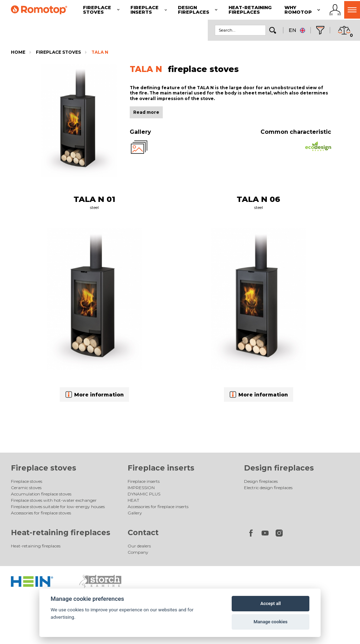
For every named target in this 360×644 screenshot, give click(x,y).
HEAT (133, 500)
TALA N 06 (258, 199)
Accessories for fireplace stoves (41, 513)
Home (18, 52)
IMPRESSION (141, 488)
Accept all (270, 603)
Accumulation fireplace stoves (41, 494)
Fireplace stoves (58, 52)
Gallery (135, 513)
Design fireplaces (279, 468)
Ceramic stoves (26, 488)
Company (138, 552)
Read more (146, 112)
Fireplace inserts (161, 468)
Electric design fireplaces (268, 488)
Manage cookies (270, 622)
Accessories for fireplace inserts (158, 507)
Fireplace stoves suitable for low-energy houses (58, 507)
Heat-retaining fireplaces (61, 533)
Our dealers (139, 546)
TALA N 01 (94, 199)
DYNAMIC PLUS (144, 494)
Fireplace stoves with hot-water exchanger (54, 500)
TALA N (100, 52)
